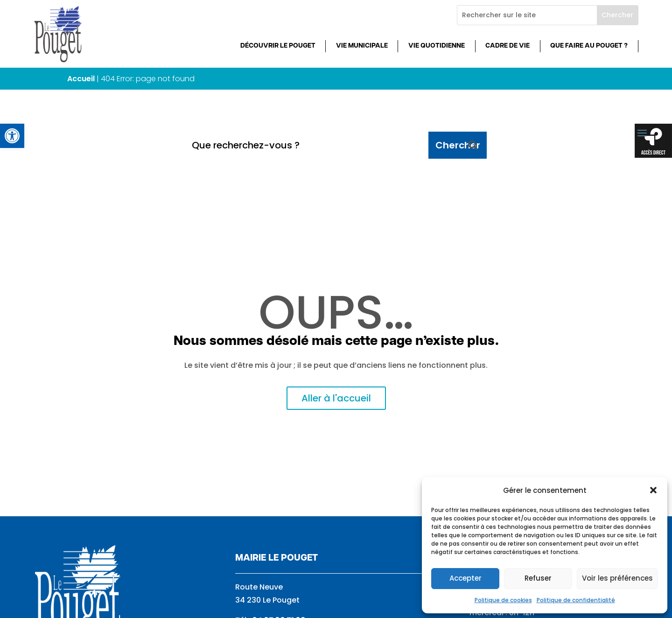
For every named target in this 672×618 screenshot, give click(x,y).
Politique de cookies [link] (503, 600)
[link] (12, 136)
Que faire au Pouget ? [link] (589, 46)
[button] (653, 490)
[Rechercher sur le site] (527, 15)
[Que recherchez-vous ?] (307, 145)
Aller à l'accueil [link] (336, 398)
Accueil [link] (81, 79)
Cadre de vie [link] (507, 46)
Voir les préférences (617, 578)
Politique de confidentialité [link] (576, 600)
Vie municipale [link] (362, 46)
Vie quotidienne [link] (437, 46)
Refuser (538, 578)
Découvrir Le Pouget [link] (278, 46)
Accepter (465, 578)
